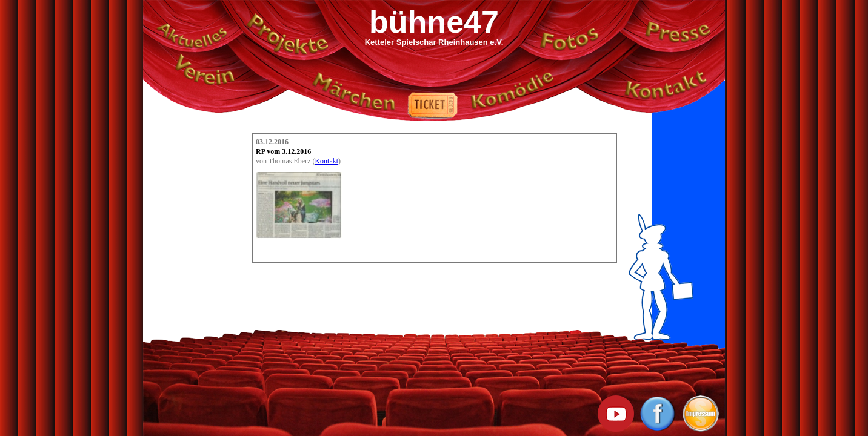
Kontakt (326, 161)
